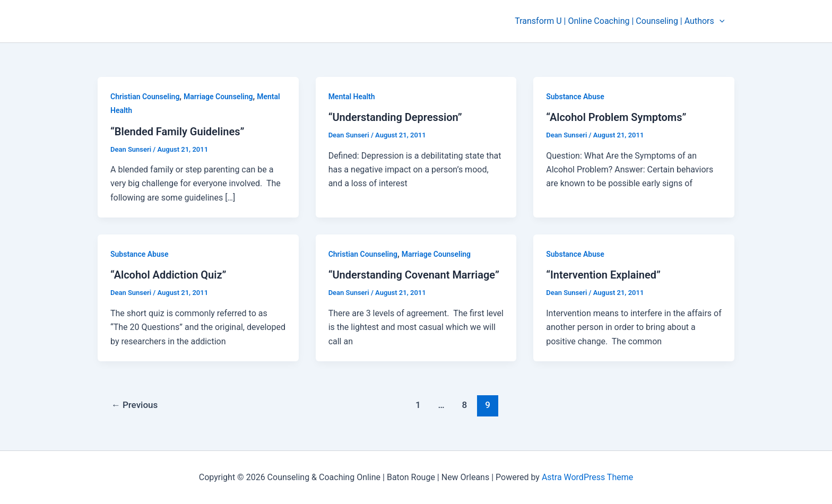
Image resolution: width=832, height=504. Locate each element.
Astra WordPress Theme (587, 477)
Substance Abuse (575, 97)
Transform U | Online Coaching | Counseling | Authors (621, 21)
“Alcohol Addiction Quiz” (168, 275)
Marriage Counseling (218, 97)
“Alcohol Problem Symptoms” (616, 117)
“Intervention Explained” (603, 275)
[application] (721, 21)
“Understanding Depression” (395, 117)
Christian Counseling (145, 97)
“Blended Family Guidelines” (177, 132)
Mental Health (352, 97)
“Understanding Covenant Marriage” (414, 275)
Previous (135, 405)
